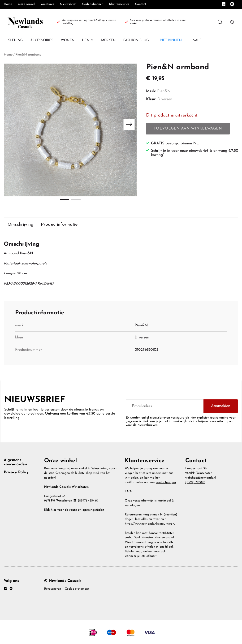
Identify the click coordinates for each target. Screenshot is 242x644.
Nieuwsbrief (68, 4)
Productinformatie (63, 225)
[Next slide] (129, 124)
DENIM (88, 40)
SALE (197, 40)
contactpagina (166, 484)
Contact (141, 4)
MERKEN (108, 40)
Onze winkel (26, 4)
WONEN (68, 40)
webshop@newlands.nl (201, 479)
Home (8, 4)
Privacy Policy (16, 474)
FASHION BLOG (136, 40)
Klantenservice (119, 4)
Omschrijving (22, 225)
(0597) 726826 (195, 484)
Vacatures (47, 4)
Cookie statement (77, 590)
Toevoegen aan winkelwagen (188, 129)
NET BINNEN (171, 40)
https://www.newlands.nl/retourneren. (150, 525)
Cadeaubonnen (93, 4)
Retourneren (53, 590)
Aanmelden (221, 407)
